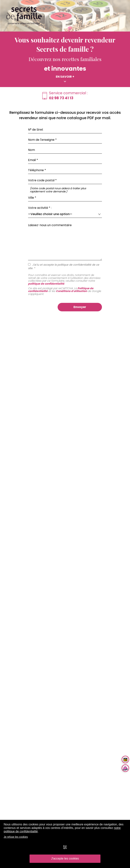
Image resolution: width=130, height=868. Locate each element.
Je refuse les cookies (16, 837)
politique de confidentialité (46, 284)
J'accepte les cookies (65, 859)
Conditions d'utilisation (71, 291)
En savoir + (65, 77)
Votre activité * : (40, 208)
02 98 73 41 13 (61, 98)
